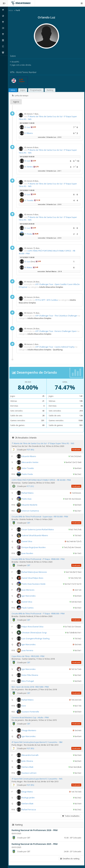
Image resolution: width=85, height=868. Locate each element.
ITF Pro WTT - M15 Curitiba (47, 300)
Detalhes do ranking (70, 859)
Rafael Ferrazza (29, 809)
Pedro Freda (28, 474)
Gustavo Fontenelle (31, 712)
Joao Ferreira (28, 650)
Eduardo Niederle (30, 505)
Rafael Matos (28, 493)
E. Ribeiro (29, 133)
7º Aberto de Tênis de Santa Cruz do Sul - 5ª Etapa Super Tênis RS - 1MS (43, 443)
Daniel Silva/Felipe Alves (33, 578)
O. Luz (28, 127)
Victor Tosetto (28, 468)
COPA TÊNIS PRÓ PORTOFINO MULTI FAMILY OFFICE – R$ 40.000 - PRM (41, 480)
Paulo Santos (28, 608)
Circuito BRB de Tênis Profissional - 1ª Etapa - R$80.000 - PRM (38, 614)
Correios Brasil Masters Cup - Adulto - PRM (30, 717)
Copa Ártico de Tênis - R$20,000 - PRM (28, 656)
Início (11, 10)
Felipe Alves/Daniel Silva (33, 626)
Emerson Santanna (31, 511)
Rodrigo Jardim (28, 798)
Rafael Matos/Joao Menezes (35, 572)
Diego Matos (28, 792)
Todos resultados (71, 816)
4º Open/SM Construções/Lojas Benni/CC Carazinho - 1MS (37, 779)
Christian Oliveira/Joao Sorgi (34, 632)
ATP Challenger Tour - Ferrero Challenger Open (56, 331)
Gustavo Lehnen (29, 773)
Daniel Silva (27, 541)
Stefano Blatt (28, 767)
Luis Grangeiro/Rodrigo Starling (36, 638)
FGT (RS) (31, 450)
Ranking (50, 90)
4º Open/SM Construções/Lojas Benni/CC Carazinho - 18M (37, 742)
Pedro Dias (27, 499)
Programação (36, 90)
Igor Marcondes (29, 596)
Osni (24, 706)
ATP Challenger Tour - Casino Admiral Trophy (55, 347)
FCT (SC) (31, 486)
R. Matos (29, 267)
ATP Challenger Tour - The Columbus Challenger (57, 316)
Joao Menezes (28, 590)
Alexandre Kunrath (30, 755)
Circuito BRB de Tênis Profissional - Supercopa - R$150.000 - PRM (40, 517)
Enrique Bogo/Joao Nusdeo (34, 547)
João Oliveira (28, 761)
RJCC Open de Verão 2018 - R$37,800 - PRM (30, 687)
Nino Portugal (28, 681)
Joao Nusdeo (28, 553)
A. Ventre (29, 167)
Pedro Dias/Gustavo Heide (34, 584)
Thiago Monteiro (29, 730)
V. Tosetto (29, 200)
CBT (29, 523)
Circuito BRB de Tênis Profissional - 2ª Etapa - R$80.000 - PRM (38, 559)
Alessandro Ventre (30, 462)
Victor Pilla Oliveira (30, 675)
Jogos (23, 90)
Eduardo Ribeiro (29, 456)
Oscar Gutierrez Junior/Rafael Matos (38, 529)
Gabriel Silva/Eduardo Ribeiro (35, 535)
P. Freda (29, 234)
